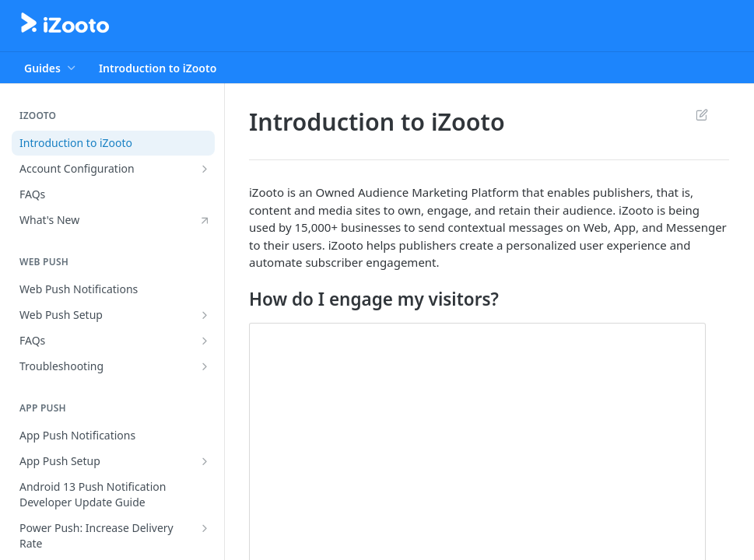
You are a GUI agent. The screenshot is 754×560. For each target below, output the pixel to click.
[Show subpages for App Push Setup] (205, 461)
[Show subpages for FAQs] (205, 341)
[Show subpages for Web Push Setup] (205, 315)
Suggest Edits (701, 114)
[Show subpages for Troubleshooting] (205, 366)
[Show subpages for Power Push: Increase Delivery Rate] (205, 528)
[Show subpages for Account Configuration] (205, 169)
